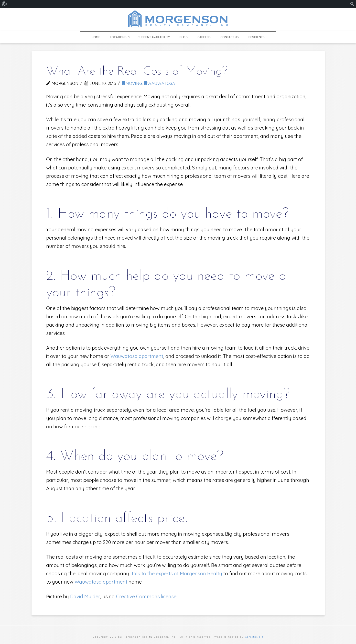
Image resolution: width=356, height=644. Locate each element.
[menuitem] (4, 4)
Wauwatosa (160, 83)
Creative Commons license (146, 596)
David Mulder (85, 596)
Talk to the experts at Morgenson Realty (177, 573)
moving (132, 83)
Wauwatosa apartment (137, 356)
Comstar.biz (254, 637)
